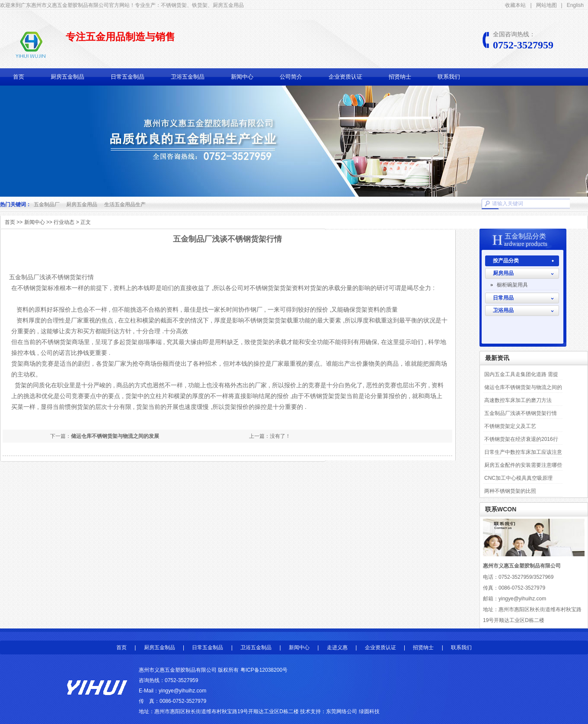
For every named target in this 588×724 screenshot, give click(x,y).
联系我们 (449, 77)
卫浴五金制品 (188, 77)
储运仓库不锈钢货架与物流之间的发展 (115, 436)
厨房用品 (503, 273)
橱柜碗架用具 (512, 285)
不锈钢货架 (57, 342)
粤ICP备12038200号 (264, 670)
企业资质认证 (345, 77)
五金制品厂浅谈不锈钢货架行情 (521, 413)
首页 (19, 77)
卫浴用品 (503, 310)
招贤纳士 (400, 77)
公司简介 (291, 77)
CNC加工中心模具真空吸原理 (518, 478)
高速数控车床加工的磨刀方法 (518, 400)
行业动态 (64, 222)
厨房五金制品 (67, 77)
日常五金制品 (128, 77)
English (575, 5)
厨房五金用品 (82, 204)
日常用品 (503, 298)
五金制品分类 (525, 236)
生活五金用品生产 (125, 204)
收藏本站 (515, 5)
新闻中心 (242, 77)
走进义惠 (337, 647)
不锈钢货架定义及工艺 (510, 426)
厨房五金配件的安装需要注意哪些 (523, 465)
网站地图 (546, 5)
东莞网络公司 (342, 711)
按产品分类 (506, 261)
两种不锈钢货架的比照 (510, 491)
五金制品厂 (47, 204)
